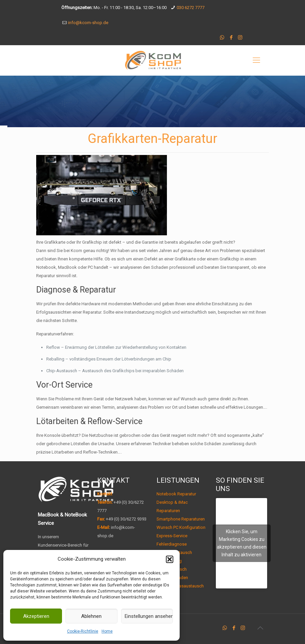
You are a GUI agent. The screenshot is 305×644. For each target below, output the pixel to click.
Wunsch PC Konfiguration (181, 527)
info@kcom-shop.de (88, 23)
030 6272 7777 (191, 8)
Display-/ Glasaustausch (180, 586)
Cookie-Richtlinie (83, 631)
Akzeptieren (36, 616)
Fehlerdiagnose (172, 544)
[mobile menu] (256, 60)
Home (107, 631)
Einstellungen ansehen (149, 616)
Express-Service (172, 536)
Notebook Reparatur (176, 494)
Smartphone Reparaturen (181, 519)
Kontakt (105, 494)
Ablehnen (91, 616)
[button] (170, 559)
